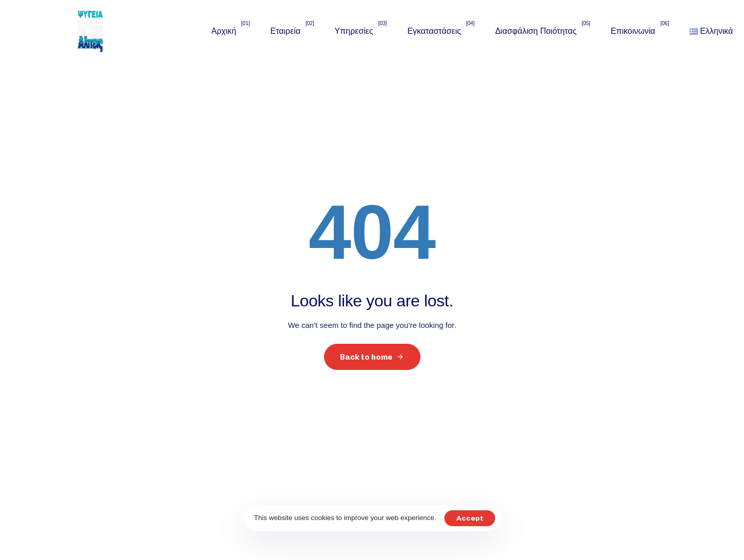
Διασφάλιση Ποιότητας (543, 30)
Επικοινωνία (640, 30)
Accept (470, 518)
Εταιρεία (292, 30)
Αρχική (230, 30)
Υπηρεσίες (361, 30)
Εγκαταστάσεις (441, 30)
